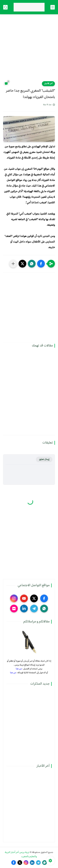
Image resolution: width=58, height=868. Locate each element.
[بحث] (5, 7)
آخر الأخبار (48, 84)
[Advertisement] (29, 50)
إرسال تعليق (44, 459)
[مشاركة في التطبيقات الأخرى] (13, 264)
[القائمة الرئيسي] (53, 7)
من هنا (19, 669)
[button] (41, 264)
